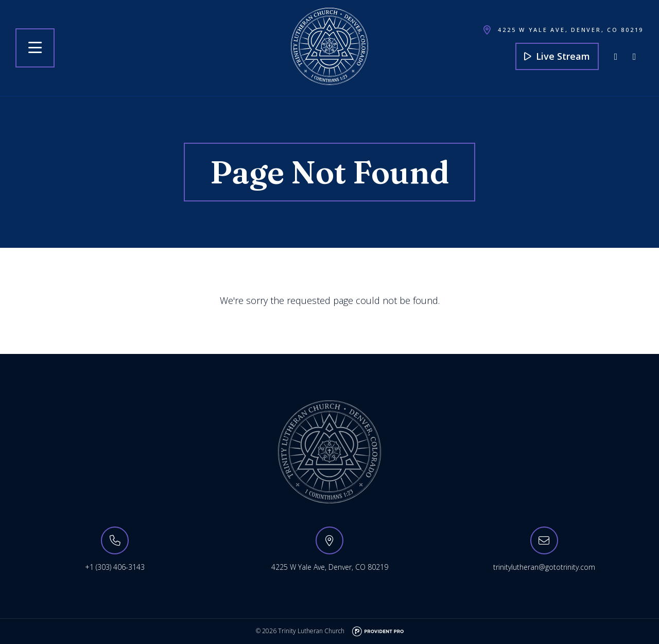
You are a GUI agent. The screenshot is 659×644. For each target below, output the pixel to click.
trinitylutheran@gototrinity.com (544, 567)
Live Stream (557, 56)
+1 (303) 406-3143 (115, 567)
